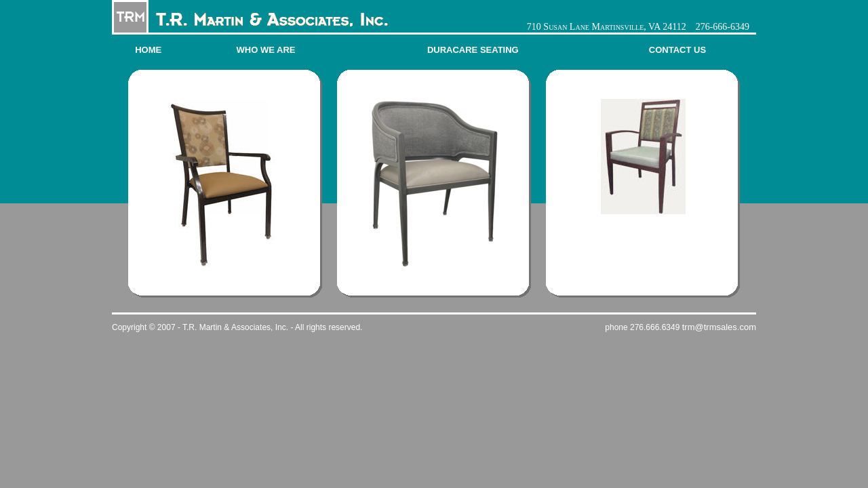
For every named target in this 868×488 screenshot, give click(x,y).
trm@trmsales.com (719, 327)
